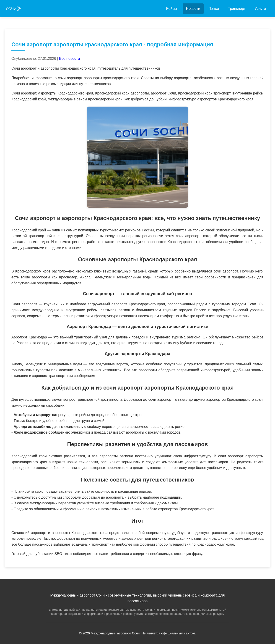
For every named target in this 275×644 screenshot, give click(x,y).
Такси (214, 9)
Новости (193, 9)
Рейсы (172, 9)
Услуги (260, 9)
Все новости (69, 59)
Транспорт (237, 9)
